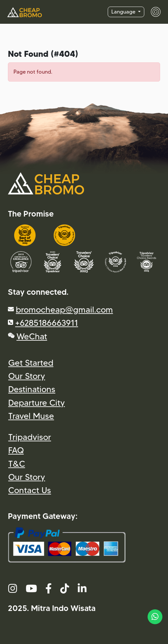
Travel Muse (31, 416)
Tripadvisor (30, 437)
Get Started (31, 363)
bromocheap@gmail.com (64, 309)
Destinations (32, 389)
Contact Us (30, 490)
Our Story (27, 376)
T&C (17, 464)
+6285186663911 (47, 323)
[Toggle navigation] (153, 12)
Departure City (37, 403)
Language (124, 12)
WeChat (32, 336)
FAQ (16, 450)
